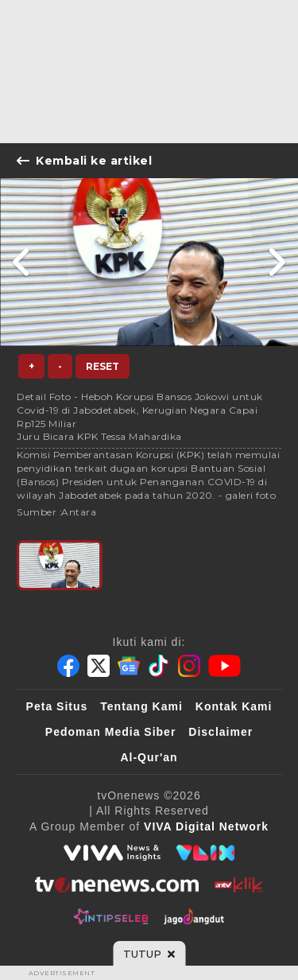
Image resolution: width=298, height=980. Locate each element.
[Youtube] (224, 666)
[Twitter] (99, 666)
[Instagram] (189, 666)
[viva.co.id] (112, 853)
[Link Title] (22, 262)
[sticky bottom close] (149, 954)
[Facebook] (68, 666)
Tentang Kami (141, 706)
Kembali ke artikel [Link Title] (84, 161)
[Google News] (129, 666)
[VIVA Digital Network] (206, 826)
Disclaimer (221, 732)
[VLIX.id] (206, 853)
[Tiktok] (159, 666)
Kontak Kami (234, 706)
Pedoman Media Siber (110, 732)
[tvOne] (116, 885)
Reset (103, 366)
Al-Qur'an (149, 757)
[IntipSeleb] (111, 916)
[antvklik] (239, 885)
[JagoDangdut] (194, 916)
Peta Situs (57, 706)
